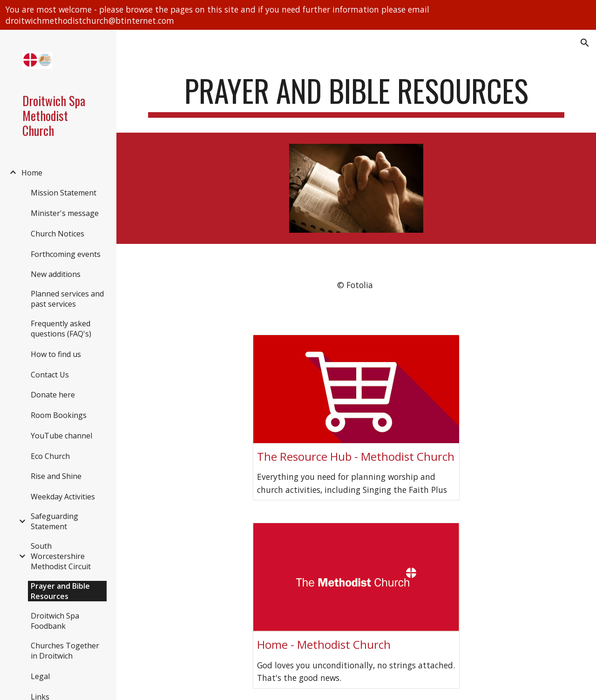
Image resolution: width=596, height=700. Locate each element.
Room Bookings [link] (59, 415)
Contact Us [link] (50, 375)
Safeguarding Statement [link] (54, 521)
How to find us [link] (56, 354)
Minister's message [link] (65, 213)
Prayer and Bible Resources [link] (60, 591)
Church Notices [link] (58, 234)
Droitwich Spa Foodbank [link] (55, 621)
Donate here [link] (53, 395)
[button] (585, 43)
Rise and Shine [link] (56, 476)
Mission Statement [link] (64, 193)
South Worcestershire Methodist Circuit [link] (61, 556)
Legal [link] (40, 676)
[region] (298, 15)
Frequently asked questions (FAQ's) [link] (61, 329)
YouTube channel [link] (61, 436)
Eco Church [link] (50, 456)
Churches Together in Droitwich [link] (65, 651)
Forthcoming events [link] (66, 254)
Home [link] (32, 173)
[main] (356, 95)
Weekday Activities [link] (63, 497)
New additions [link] (56, 274)
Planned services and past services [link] (67, 299)
